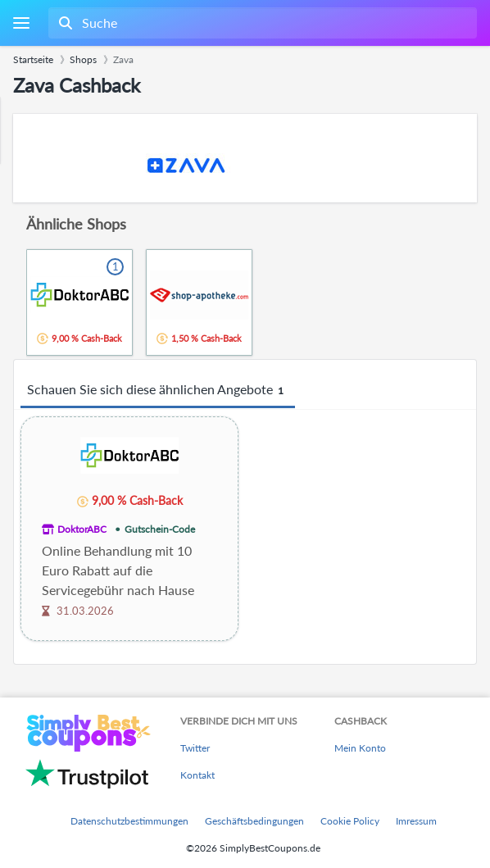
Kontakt (197, 775)
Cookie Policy (350, 821)
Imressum (416, 821)
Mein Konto (360, 748)
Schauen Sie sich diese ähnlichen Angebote (158, 390)
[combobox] (261, 23)
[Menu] (21, 23)
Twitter (195, 748)
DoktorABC (82, 529)
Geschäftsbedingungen (254, 821)
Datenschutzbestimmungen (129, 821)
